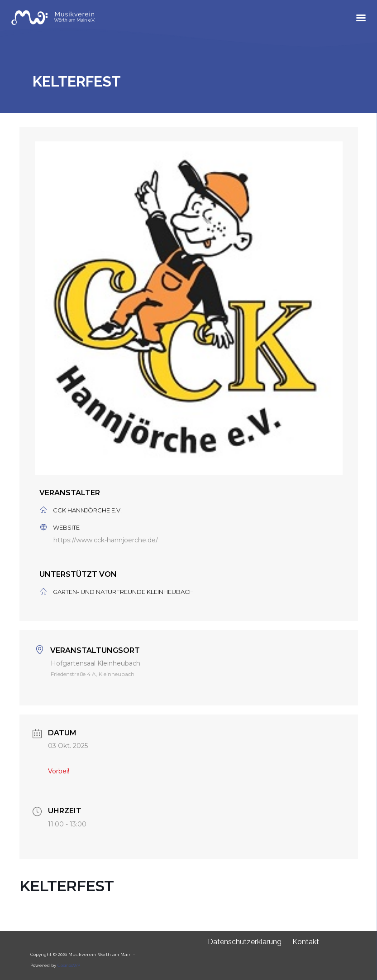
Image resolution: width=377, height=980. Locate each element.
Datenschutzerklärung (245, 942)
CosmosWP (69, 965)
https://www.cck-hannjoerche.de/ (106, 540)
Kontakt (306, 942)
